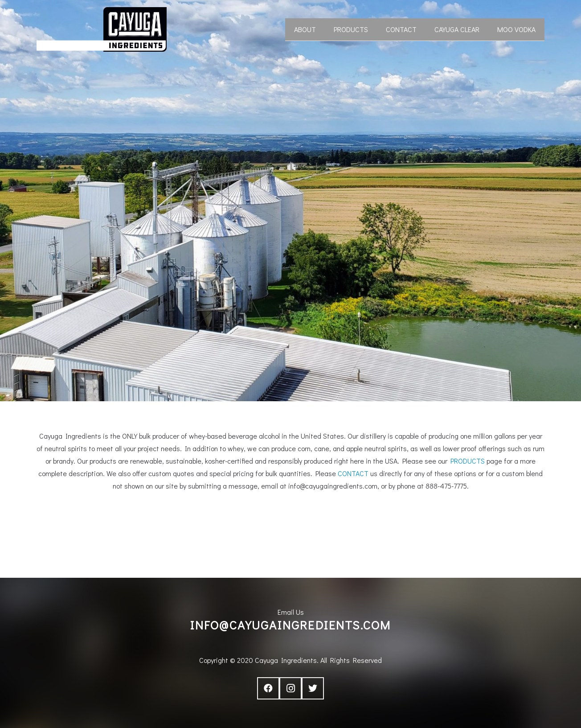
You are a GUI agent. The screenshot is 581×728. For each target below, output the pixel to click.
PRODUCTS (468, 461)
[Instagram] (290, 688)
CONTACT (353, 473)
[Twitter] (313, 688)
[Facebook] (268, 688)
